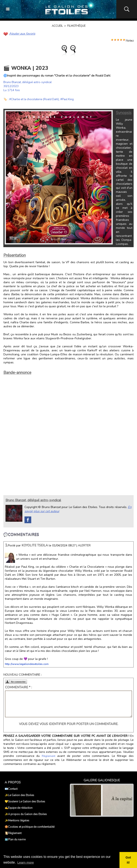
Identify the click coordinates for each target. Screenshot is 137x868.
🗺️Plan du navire (15, 839)
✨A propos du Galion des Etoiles (26, 814)
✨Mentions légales (17, 820)
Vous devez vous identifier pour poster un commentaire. (69, 723)
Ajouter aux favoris (22, 33)
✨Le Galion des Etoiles (19, 795)
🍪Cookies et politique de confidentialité (30, 826)
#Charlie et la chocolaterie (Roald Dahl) (36, 99)
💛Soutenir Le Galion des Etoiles (25, 801)
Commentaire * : (18, 687)
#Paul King (71, 99)
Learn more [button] (26, 862)
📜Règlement (13, 833)
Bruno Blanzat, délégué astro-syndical (29, 82)
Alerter (84, 545)
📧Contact (11, 788)
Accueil (57, 26)
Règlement (48, 755)
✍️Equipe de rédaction (19, 807)
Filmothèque (76, 26)
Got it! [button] (128, 860)
